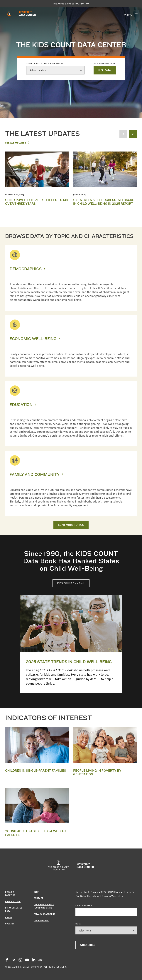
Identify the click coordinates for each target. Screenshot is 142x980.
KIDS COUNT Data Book (71, 583)
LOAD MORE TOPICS (71, 525)
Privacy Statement (44, 914)
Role (78, 924)
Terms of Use (41, 920)
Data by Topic (13, 901)
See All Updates (16, 142)
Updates (10, 924)
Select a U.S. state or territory (45, 63)
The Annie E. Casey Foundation (71, 4)
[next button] (133, 134)
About (9, 917)
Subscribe (88, 945)
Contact (38, 898)
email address (84, 905)
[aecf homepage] (9, 14)
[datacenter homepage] (27, 14)
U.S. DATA (105, 70)
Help (36, 892)
